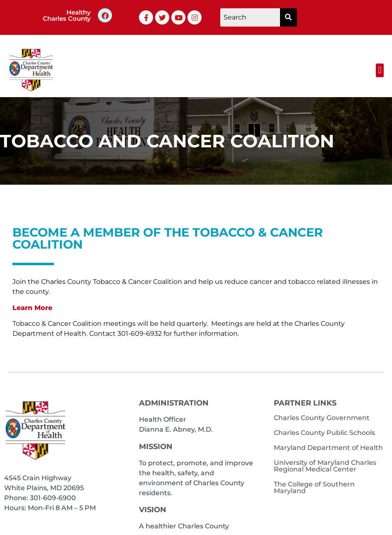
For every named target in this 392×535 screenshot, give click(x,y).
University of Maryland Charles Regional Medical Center (325, 466)
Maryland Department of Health (328, 448)
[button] (380, 70)
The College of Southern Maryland (314, 487)
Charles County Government (322, 418)
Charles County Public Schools (324, 433)
